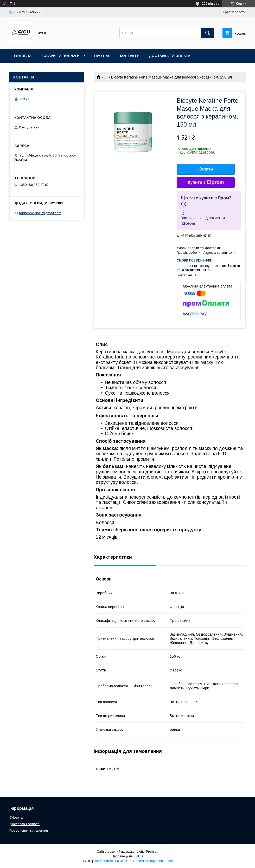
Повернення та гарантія (29, 830)
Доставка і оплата (24, 824)
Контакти (130, 56)
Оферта (16, 817)
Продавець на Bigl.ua (127, 856)
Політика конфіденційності (153, 861)
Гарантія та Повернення (39, 69)
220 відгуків (211, 4)
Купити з (206, 182)
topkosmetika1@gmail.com (40, 213)
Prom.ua (152, 852)
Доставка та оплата (170, 56)
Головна (23, 56)
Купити (206, 169)
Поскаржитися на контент (112, 861)
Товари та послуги (60, 56)
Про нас (102, 56)
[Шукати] (208, 33)
